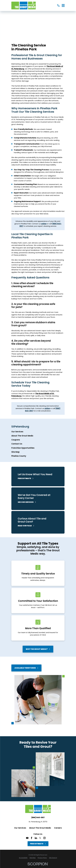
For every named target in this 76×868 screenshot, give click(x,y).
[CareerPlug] (49, 838)
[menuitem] (38, 432)
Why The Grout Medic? (38, 649)
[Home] (23, 5)
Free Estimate (38, 844)
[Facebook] (32, 838)
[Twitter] (40, 838)
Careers (58, 828)
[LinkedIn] (36, 838)
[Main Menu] (63, 5)
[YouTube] (27, 838)
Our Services (20, 828)
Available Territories (26, 668)
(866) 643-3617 (38, 818)
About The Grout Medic (40, 828)
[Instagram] (44, 838)
